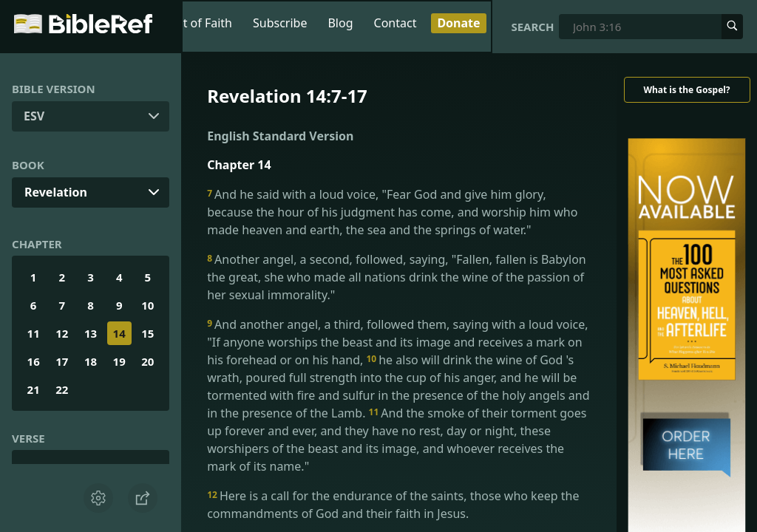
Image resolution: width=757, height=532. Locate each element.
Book (28, 165)
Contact (396, 23)
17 (62, 361)
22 (62, 389)
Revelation (56, 192)
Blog (340, 23)
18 (91, 361)
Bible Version (54, 89)
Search (532, 27)
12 (62, 333)
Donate (458, 23)
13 (91, 333)
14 (119, 333)
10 (147, 305)
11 (34, 333)
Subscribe (280, 23)
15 (147, 333)
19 (119, 361)
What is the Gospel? (686, 90)
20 (147, 361)
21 (34, 389)
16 (34, 361)
